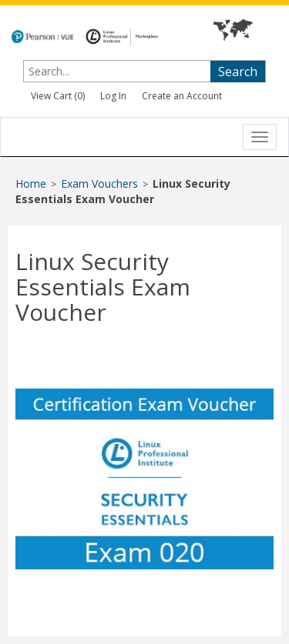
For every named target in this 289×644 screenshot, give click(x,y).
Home (31, 184)
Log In (113, 96)
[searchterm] (102, 71)
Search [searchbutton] (238, 72)
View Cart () (58, 96)
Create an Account (182, 96)
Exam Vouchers (101, 184)
